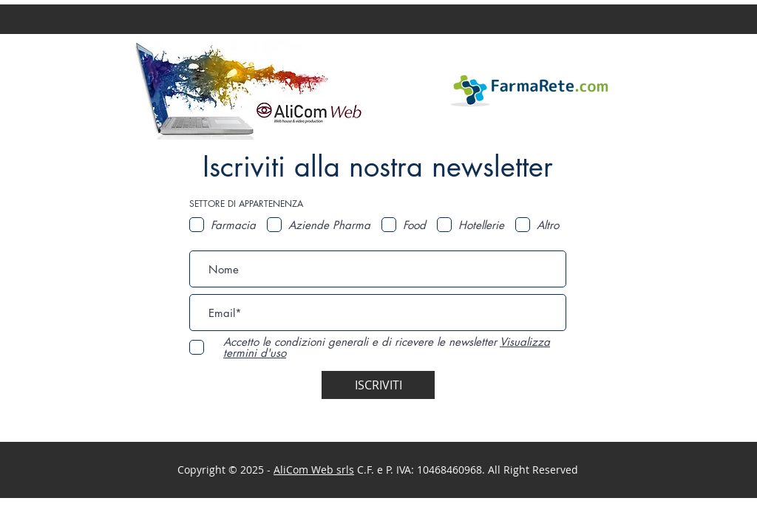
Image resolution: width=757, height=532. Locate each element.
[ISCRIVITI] (378, 385)
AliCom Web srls (314, 470)
